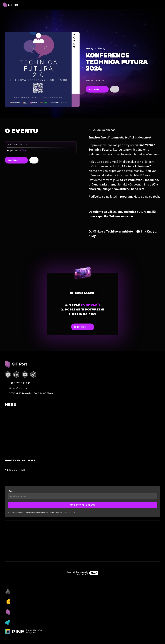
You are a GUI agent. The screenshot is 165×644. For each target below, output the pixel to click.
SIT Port (23, 150)
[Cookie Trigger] (20, 460)
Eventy (89, 48)
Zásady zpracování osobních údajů (62, 512)
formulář (90, 305)
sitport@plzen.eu (18, 388)
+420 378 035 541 (20, 383)
